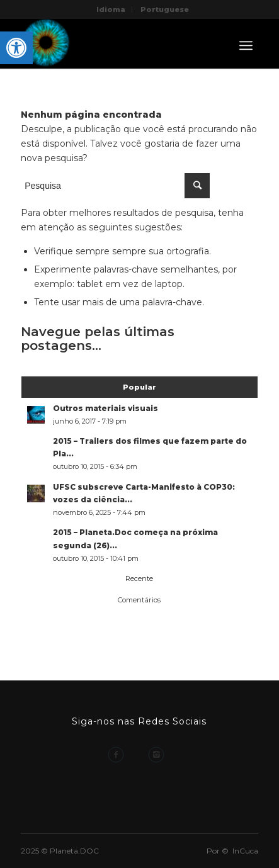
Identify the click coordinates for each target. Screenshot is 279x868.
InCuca (245, 851)
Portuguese (165, 9)
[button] (16, 48)
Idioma (111, 9)
